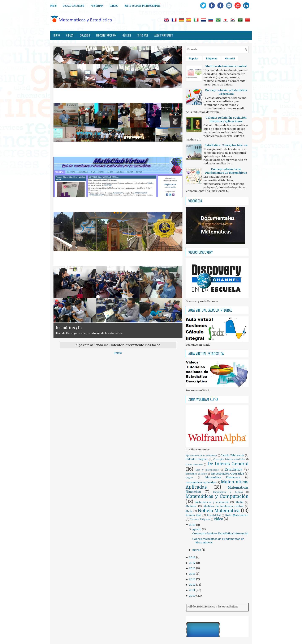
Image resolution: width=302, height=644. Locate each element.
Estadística (233, 470)
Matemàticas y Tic (69, 328)
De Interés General (228, 464)
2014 (192, 574)
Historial (230, 59)
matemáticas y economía (212, 502)
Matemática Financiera (223, 477)
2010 (193, 596)
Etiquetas (212, 59)
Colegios (85, 35)
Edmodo (114, 6)
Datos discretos (194, 465)
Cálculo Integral (197, 459)
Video (218, 519)
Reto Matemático (237, 515)
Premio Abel (193, 515)
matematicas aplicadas (201, 482)
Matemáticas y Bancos (228, 492)
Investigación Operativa (228, 474)
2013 (193, 579)
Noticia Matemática (219, 511)
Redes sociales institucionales (143, 6)
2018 (193, 557)
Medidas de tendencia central (223, 506)
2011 (192, 590)
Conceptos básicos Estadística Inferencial (220, 533)
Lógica (189, 478)
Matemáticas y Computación (217, 496)
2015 (193, 568)
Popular (194, 59)
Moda (189, 511)
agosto (197, 529)
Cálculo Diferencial (232, 455)
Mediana (191, 506)
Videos (70, 35)
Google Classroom (74, 6)
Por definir (97, 6)
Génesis (127, 35)
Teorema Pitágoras (200, 519)
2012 (193, 585)
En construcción (106, 35)
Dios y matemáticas (207, 470)
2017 (193, 563)
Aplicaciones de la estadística (201, 456)
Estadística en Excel (196, 474)
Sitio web (143, 35)
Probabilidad (214, 515)
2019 (193, 525)
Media (239, 502)
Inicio (53, 6)
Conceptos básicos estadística (229, 459)
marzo (197, 550)
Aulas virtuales (164, 35)
